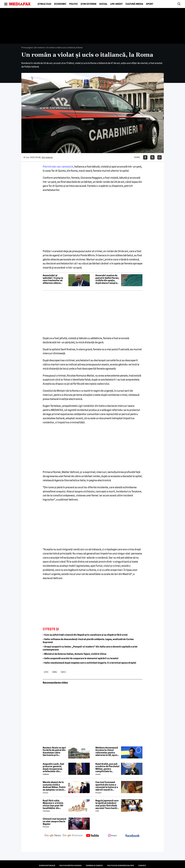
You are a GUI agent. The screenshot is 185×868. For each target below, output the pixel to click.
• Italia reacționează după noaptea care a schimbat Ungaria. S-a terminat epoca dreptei (89, 663)
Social (103, 4)
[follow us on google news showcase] (73, 836)
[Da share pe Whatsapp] (160, 157)
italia (55, 672)
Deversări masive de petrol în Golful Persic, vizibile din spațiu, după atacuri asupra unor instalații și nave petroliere (107, 279)
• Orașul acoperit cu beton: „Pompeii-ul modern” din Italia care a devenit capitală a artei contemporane (90, 648)
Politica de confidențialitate (121, 866)
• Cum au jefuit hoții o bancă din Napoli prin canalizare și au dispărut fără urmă (85, 635)
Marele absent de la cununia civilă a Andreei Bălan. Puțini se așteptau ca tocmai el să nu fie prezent (54, 786)
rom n (63, 672)
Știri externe (89, 4)
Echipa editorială (47, 866)
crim (46, 672)
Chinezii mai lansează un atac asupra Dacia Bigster (54, 821)
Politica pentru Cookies (70, 866)
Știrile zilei (44, 4)
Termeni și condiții (94, 866)
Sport (150, 4)
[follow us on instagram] (113, 836)
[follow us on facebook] (132, 836)
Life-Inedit (116, 4)
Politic (73, 4)
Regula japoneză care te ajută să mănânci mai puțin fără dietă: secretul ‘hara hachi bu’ (107, 804)
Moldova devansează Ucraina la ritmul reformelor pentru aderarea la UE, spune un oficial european (107, 751)
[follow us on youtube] (93, 836)
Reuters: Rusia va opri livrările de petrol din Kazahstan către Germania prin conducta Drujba (54, 751)
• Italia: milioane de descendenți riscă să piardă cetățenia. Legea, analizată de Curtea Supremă (88, 641)
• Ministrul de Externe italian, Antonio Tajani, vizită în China (74, 654)
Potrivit (58, 167)
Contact (142, 866)
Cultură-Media (134, 4)
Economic (60, 4)
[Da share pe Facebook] (145, 157)
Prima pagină (27, 48)
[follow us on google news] (53, 836)
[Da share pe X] (152, 157)
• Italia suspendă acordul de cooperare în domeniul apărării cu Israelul (81, 658)
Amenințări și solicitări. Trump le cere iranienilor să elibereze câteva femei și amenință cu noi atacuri (54, 279)
